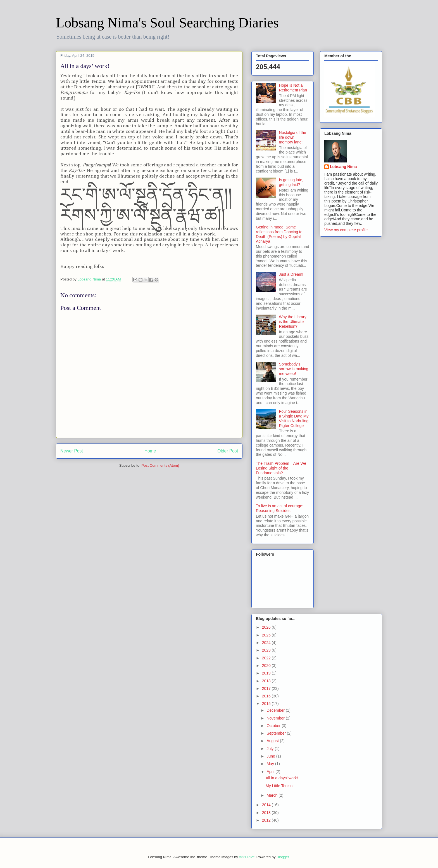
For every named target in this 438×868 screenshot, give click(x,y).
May (271, 764)
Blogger (283, 857)
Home (150, 451)
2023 (267, 650)
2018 (267, 681)
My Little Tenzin (279, 786)
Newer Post (72, 451)
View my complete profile (346, 230)
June (271, 756)
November (276, 718)
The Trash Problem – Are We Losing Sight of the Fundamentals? (281, 468)
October (274, 726)
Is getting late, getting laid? (291, 182)
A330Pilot (247, 857)
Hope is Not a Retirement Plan (293, 88)
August (273, 741)
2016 (267, 696)
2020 (267, 666)
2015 (267, 704)
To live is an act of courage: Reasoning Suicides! (280, 508)
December (276, 710)
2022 (267, 658)
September (277, 733)
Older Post (228, 451)
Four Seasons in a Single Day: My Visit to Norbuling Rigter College (294, 418)
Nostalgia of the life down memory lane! (293, 137)
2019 (267, 673)
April (271, 772)
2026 (267, 627)
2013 (267, 813)
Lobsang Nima (343, 167)
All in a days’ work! (282, 778)
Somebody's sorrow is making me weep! (294, 369)
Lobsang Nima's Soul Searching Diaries (167, 23)
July (271, 749)
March (272, 795)
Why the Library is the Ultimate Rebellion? (293, 322)
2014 (267, 805)
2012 (267, 820)
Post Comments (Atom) (160, 465)
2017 (267, 688)
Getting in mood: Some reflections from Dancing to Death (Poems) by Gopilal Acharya (279, 234)
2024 (267, 643)
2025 (267, 635)
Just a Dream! (291, 274)
